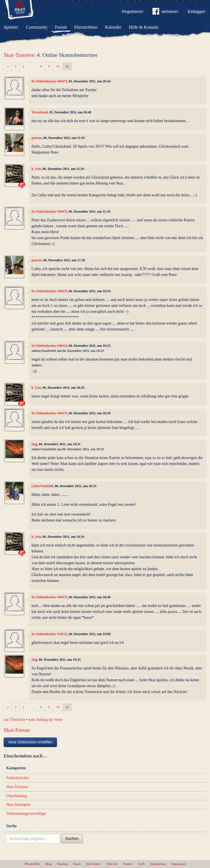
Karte (77, 864)
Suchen (72, 838)
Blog (49, 864)
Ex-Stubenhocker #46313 (49, 346)
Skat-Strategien (18, 805)
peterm (36, 138)
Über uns (112, 864)
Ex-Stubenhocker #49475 (49, 81)
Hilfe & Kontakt (144, 27)
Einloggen (197, 12)
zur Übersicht (14, 720)
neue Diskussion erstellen (30, 742)
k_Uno (36, 169)
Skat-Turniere (19, 55)
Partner (128, 864)
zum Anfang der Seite (45, 720)
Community (37, 27)
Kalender (113, 27)
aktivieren (165, 12)
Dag (34, 444)
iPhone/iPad (32, 864)
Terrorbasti (40, 112)
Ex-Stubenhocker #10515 (49, 634)
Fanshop (63, 864)
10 (58, 66)
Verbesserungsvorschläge (26, 814)
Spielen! (11, 27)
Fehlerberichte (18, 778)
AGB (141, 864)
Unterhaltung (17, 796)
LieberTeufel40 (42, 486)
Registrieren (132, 12)
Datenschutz (158, 864)
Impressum (179, 864)
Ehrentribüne (86, 27)
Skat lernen (93, 864)
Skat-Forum (17, 730)
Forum (61, 27)
